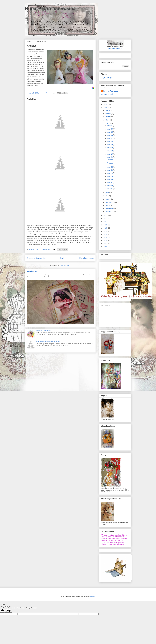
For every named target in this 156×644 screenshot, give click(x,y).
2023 (106, 244)
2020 (106, 241)
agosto (108, 199)
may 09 (110, 145)
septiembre (110, 202)
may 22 (110, 167)
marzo (108, 117)
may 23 (110, 170)
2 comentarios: (46, 249)
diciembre (109, 212)
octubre (108, 205)
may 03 (110, 129)
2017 (106, 231)
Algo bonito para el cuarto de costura (48, 342)
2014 (106, 222)
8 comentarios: (46, 93)
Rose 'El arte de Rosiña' (51, 8)
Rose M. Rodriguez (111, 91)
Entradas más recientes (36, 258)
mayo (108, 123)
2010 (106, 105)
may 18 (110, 154)
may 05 (110, 132)
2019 (106, 237)
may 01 (110, 126)
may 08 (110, 141)
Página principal (107, 78)
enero (108, 110)
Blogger (93, 596)
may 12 (110, 151)
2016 (106, 228)
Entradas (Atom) (65, 266)
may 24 (110, 173)
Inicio (62, 258)
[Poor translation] (8, 611)
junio (107, 193)
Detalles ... (33, 99)
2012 (106, 215)
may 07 (110, 138)
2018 (106, 234)
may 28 (110, 186)
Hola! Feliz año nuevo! (44, 331)
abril (107, 120)
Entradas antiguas (87, 258)
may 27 (110, 183)
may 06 (110, 135)
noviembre (109, 208)
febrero (108, 114)
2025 (106, 247)
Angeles (32, 46)
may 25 (110, 176)
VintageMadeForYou (115, 48)
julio (107, 196)
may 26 (110, 179)
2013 (106, 219)
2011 (106, 108)
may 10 (110, 148)
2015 (106, 225)
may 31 (110, 189)
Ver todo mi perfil (107, 94)
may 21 (110, 157)
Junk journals (32, 271)
